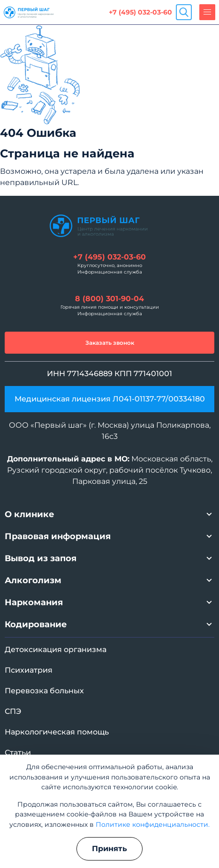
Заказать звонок (110, 343)
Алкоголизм (33, 580)
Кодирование (36, 624)
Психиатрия (29, 670)
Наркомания (34, 602)
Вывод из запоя (41, 558)
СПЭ (13, 711)
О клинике (30, 514)
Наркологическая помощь (57, 732)
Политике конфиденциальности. (153, 824)
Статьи (18, 753)
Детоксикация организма (56, 649)
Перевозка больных (44, 691)
